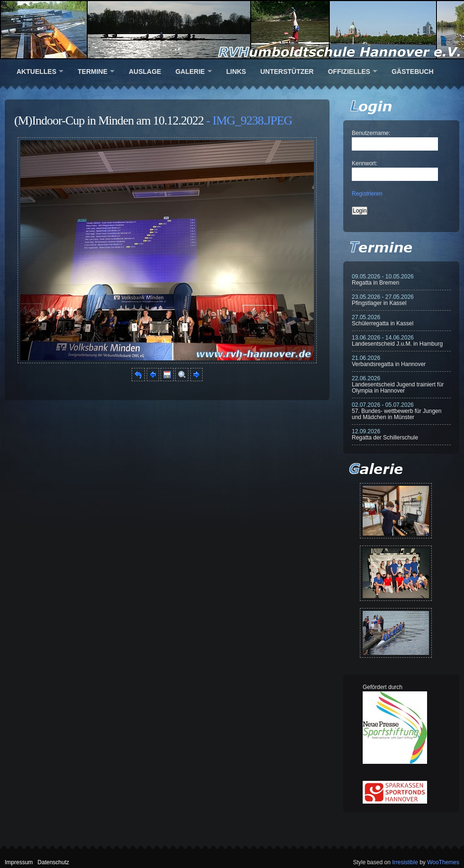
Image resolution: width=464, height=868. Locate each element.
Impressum (19, 862)
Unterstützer (287, 72)
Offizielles (349, 72)
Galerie (190, 72)
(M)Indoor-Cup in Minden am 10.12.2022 (109, 121)
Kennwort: (365, 163)
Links (236, 72)
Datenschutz (53, 862)
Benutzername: (371, 133)
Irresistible (405, 862)
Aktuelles (36, 72)
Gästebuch (413, 72)
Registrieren (367, 194)
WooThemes (443, 862)
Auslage (145, 72)
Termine (93, 72)
